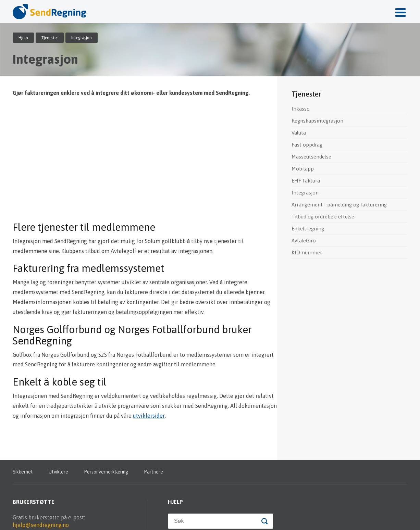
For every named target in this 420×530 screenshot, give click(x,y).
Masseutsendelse (311, 157)
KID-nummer (307, 253)
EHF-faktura (306, 181)
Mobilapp (303, 169)
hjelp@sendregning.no (41, 525)
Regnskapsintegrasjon (317, 121)
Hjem (23, 38)
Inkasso (301, 109)
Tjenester (50, 38)
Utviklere (58, 472)
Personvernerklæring (106, 472)
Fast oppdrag (307, 145)
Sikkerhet (23, 472)
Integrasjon (305, 193)
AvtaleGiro (304, 241)
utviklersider (149, 416)
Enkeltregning (308, 229)
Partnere (153, 472)
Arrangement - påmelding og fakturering (339, 205)
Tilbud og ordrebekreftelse (323, 217)
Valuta (299, 133)
